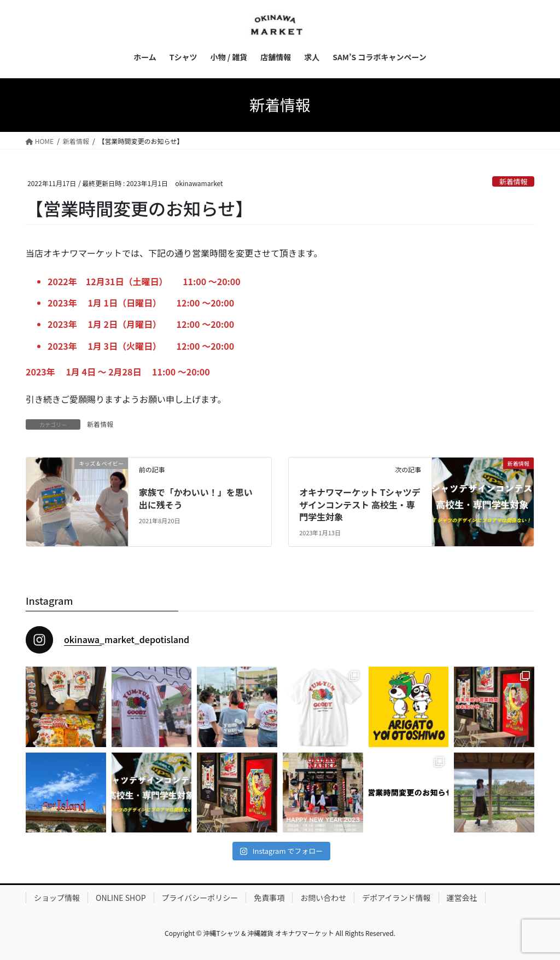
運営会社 (462, 898)
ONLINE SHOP (121, 898)
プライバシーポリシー (200, 898)
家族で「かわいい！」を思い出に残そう (196, 498)
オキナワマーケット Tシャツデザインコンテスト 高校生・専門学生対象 (360, 504)
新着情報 (513, 181)
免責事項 (269, 898)
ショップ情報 (57, 898)
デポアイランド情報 (396, 898)
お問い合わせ (323, 898)
